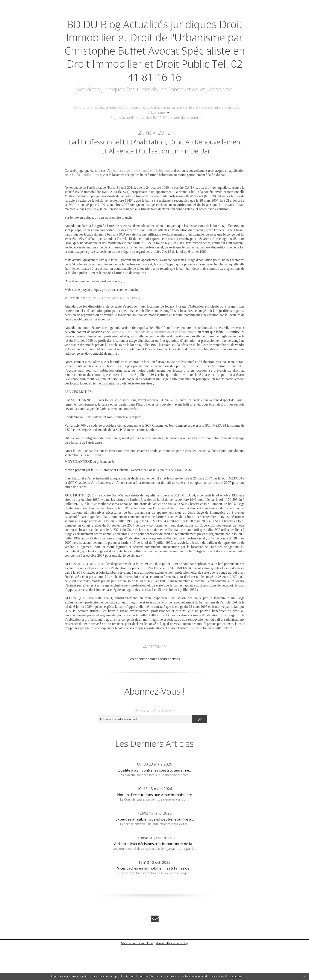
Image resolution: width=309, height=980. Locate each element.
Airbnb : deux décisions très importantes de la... (154, 878)
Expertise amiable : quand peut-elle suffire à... (155, 853)
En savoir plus (234, 976)
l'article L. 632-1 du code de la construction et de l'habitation (153, 366)
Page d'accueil (124, 139)
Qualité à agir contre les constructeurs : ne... (155, 804)
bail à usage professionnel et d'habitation (142, 205)
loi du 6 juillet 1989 (85, 209)
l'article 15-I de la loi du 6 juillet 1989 (112, 332)
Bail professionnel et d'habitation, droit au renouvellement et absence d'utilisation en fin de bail (156, 174)
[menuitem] (157, 134)
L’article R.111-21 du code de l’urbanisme (171, 139)
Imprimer (154, 681)
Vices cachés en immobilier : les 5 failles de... (155, 902)
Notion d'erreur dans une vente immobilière (154, 829)
